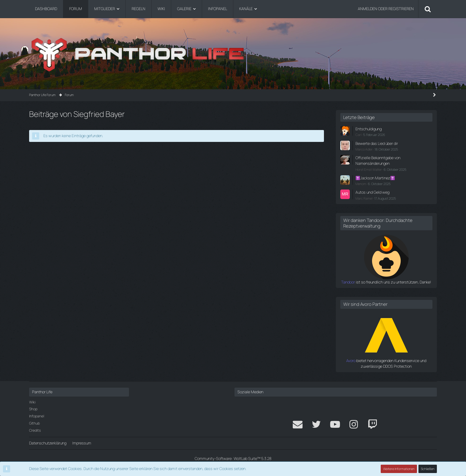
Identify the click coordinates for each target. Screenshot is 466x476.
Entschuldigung (369, 129)
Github (34, 423)
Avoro (351, 361)
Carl (358, 135)
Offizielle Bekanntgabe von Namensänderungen (378, 161)
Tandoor (348, 282)
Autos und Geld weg (372, 192)
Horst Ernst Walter (369, 169)
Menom (361, 184)
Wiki (32, 402)
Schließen (428, 469)
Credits (35, 430)
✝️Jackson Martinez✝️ (375, 178)
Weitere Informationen (399, 469)
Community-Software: (233, 458)
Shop (33, 409)
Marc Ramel (364, 198)
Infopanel (37, 416)
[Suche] (428, 9)
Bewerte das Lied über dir (377, 143)
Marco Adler (364, 149)
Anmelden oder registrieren (386, 9)
